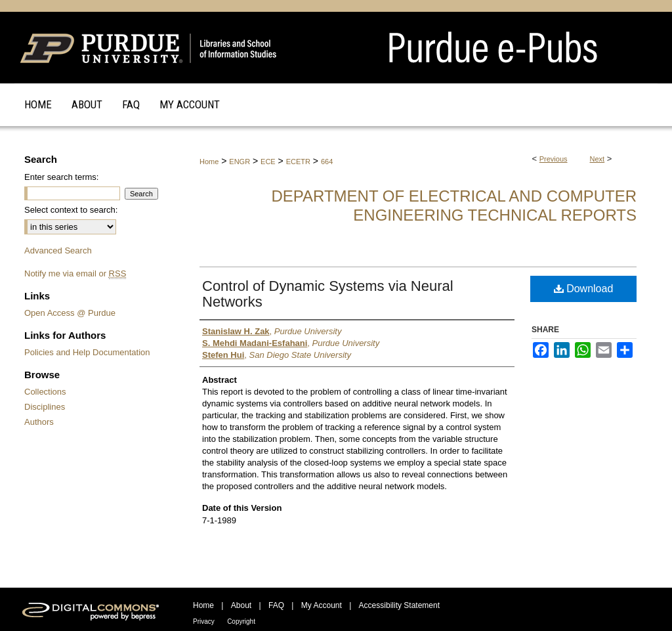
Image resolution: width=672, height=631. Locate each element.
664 (327, 162)
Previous (554, 159)
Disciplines (45, 407)
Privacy (204, 621)
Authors (39, 422)
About (241, 605)
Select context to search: (71, 210)
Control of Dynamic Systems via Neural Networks (328, 294)
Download (584, 289)
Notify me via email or (75, 273)
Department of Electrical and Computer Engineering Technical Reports (454, 206)
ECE (268, 162)
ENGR (240, 162)
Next (598, 159)
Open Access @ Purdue (70, 313)
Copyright (241, 621)
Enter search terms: (61, 177)
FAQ (276, 605)
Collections (45, 392)
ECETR (298, 162)
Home (209, 162)
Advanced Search (58, 250)
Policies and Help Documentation (87, 352)
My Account (322, 605)
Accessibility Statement (399, 605)
